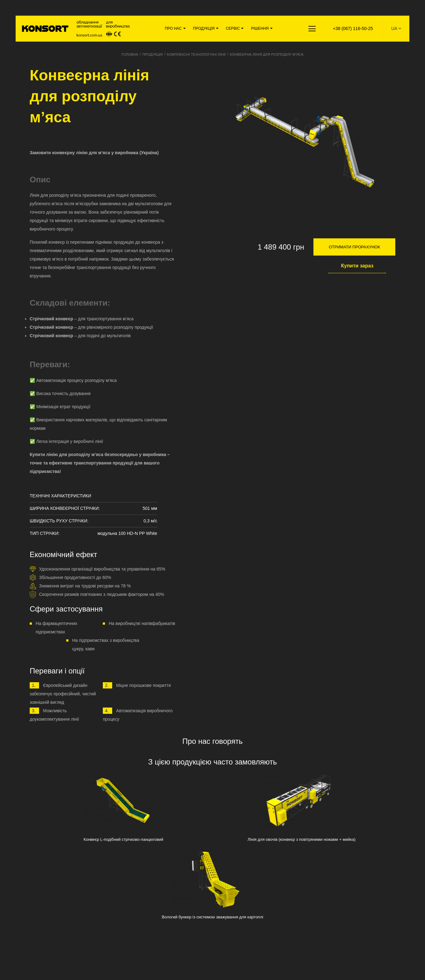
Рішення (258, 28)
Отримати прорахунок (354, 247)
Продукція (202, 28)
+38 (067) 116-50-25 (352, 28)
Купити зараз (357, 266)
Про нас (172, 28)
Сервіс (231, 28)
